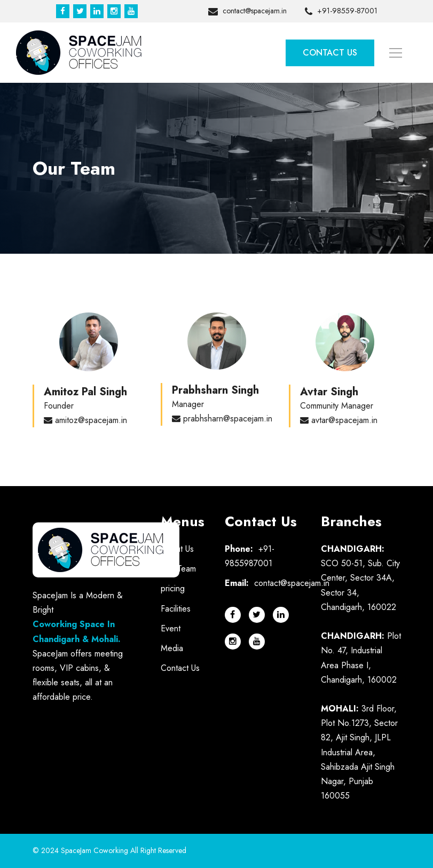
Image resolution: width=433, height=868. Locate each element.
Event (171, 628)
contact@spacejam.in (247, 12)
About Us (177, 549)
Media (172, 648)
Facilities (176, 609)
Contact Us (330, 53)
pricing (173, 588)
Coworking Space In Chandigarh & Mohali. (77, 631)
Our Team (178, 569)
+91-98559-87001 (341, 12)
